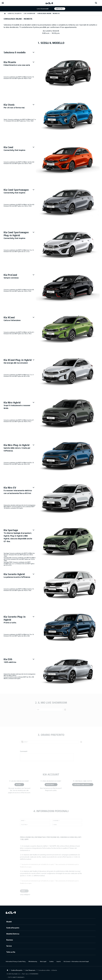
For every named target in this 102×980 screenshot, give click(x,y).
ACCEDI (18, 785)
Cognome (56, 820)
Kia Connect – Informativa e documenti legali (76, 961)
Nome (23, 820)
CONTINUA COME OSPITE (82, 785)
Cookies (51, 961)
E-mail (55, 825)
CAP (38, 710)
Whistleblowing (33, 961)
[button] (20, 52)
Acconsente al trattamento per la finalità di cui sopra (38, 864)
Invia (23, 891)
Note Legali (43, 961)
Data (25, 742)
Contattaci (59, 9)
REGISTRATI (50, 785)
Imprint (59, 961)
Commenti (24, 751)
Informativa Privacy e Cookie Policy (16, 961)
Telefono (24, 825)
